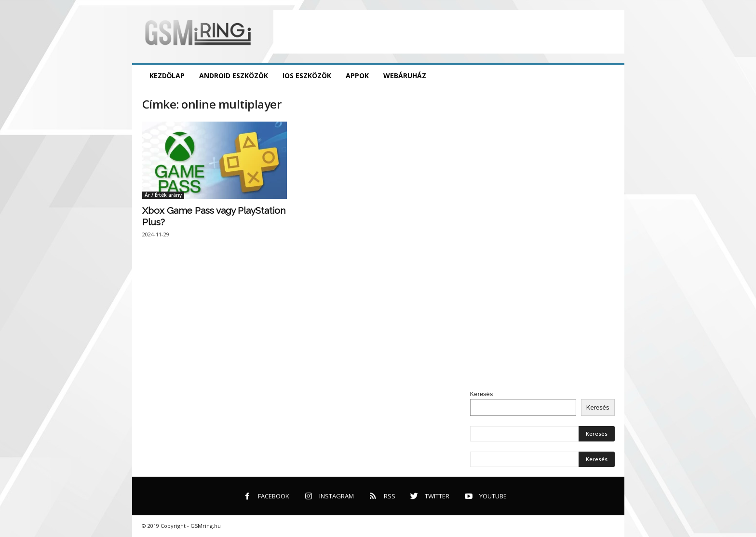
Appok (357, 76)
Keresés (482, 394)
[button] (610, 76)
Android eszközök (234, 76)
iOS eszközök (307, 76)
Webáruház (405, 76)
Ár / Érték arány (163, 195)
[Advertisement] (449, 32)
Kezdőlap (167, 76)
